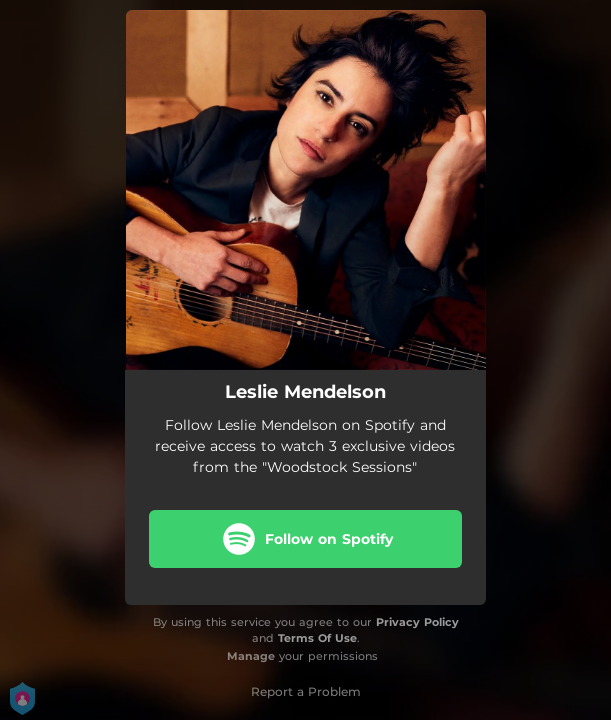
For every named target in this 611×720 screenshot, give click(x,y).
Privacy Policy (417, 622)
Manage (251, 656)
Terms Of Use (317, 638)
